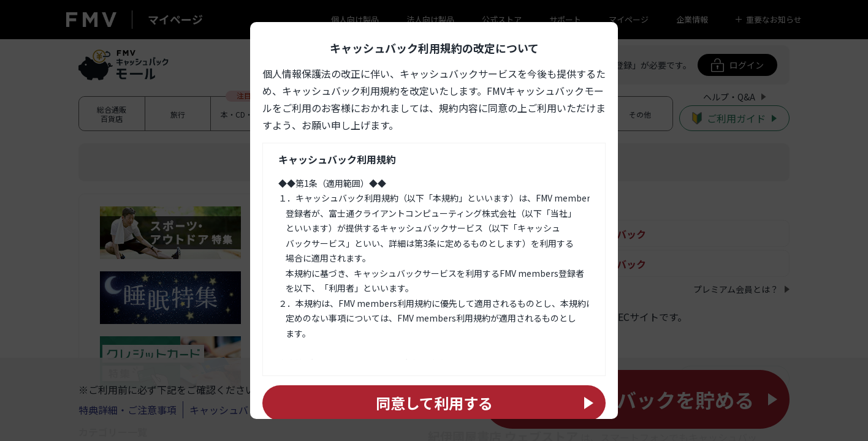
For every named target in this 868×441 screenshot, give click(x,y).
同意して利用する (434, 403)
